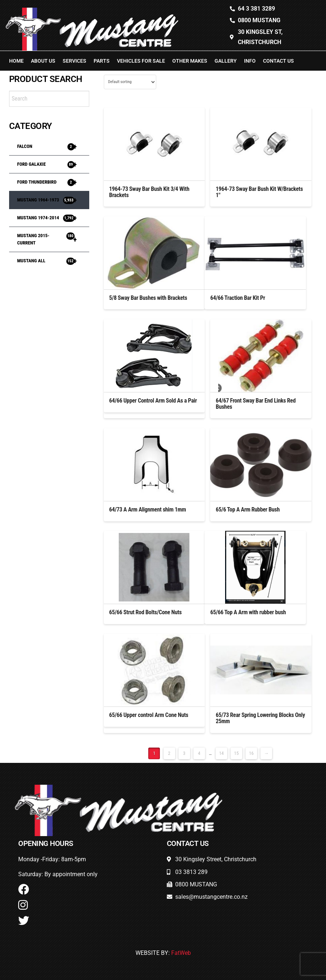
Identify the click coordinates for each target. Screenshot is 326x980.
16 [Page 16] (252, 753)
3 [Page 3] (184, 753)
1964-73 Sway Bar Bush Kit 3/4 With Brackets (149, 192)
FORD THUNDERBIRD (50, 182)
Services (74, 61)
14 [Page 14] (221, 753)
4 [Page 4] (199, 753)
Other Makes (190, 61)
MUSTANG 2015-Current (50, 239)
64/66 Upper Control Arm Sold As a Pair (153, 401)
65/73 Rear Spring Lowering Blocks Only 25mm (260, 718)
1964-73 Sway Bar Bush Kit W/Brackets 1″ (259, 192)
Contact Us (278, 61)
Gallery (226, 61)
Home (16, 61)
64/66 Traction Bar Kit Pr (237, 298)
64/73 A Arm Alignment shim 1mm (148, 509)
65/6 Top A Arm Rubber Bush (248, 509)
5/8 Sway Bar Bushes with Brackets (148, 298)
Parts (102, 61)
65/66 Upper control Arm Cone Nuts (149, 715)
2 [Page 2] (169, 753)
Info (250, 61)
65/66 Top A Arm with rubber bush (248, 612)
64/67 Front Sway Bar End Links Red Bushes (256, 404)
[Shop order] (130, 82)
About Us (43, 61)
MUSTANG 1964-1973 (50, 200)
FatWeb (181, 953)
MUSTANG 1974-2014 (50, 218)
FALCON (50, 146)
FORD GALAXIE (50, 164)
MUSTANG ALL (50, 261)
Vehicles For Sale (141, 61)
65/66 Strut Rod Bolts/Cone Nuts (146, 612)
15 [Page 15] (236, 753)
